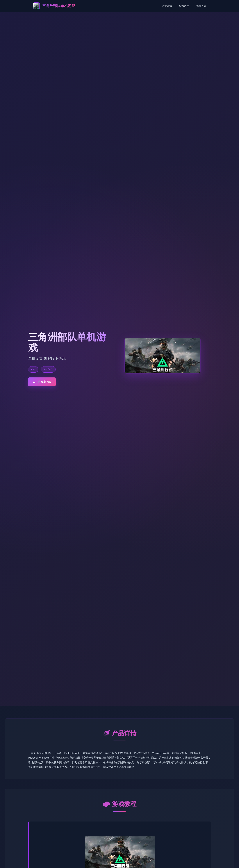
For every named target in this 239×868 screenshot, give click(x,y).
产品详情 (167, 6)
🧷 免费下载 (42, 382)
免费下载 (201, 6)
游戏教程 (184, 6)
